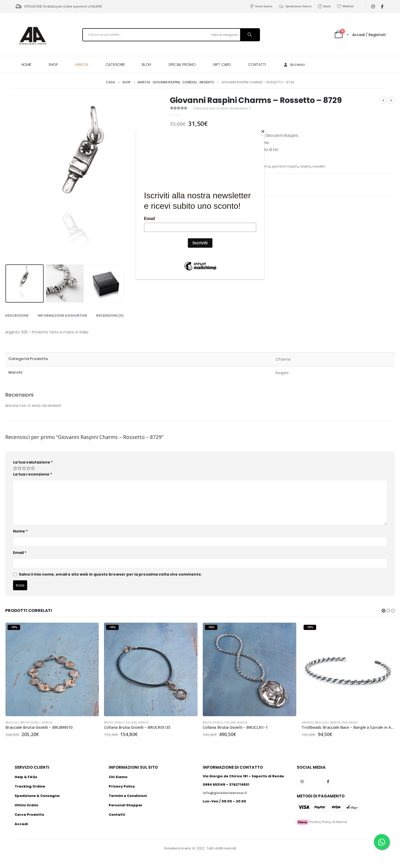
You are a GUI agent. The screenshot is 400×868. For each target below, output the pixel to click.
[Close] (263, 131)
